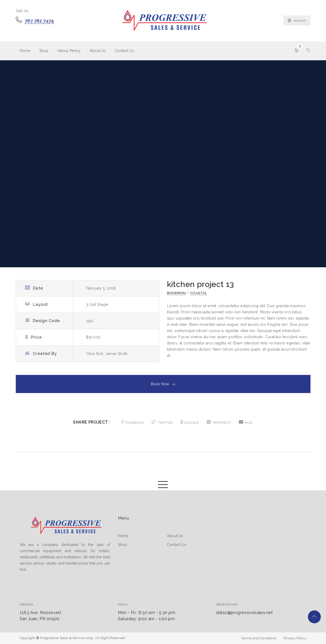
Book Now (163, 384)
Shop (44, 51)
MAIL (246, 423)
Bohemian (176, 293)
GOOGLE (190, 423)
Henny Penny (69, 51)
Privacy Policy (295, 638)
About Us (98, 51)
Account (297, 20)
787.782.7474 (39, 21)
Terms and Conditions (259, 638)
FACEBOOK (133, 423)
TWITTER (162, 423)
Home (25, 51)
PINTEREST (219, 423)
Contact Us (124, 51)
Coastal (199, 293)
